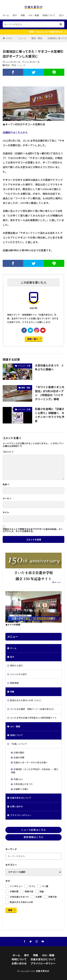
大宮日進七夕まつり (23, 784)
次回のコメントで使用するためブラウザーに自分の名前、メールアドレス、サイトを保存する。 (33, 530)
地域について (49, 15)
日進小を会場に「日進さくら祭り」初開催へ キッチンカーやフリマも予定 (50, 415)
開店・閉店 (37, 38)
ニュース (22, 38)
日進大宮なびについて (21, 798)
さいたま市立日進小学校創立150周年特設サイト (33, 718)
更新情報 (14, 683)
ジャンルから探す (18, 674)
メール (7, 499)
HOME (9, 38)
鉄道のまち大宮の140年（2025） (26, 700)
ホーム (6, 15)
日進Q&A (18, 779)
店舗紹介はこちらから (15, 132)
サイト (6, 513)
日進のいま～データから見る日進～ (31, 763)
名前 (6, 484)
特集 (23, 15)
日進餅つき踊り (21, 789)
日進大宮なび (43, 971)
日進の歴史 (19, 753)
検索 (10, 910)
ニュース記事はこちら (33, 830)
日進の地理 (19, 758)
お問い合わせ (16, 807)
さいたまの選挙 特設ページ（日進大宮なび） (33, 709)
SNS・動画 (34, 15)
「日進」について (19, 744)
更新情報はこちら (34, 837)
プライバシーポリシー (21, 815)
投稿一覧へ (33, 339)
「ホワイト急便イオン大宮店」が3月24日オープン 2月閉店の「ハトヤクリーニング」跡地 (50, 393)
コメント (8, 452)
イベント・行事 (24, 366)
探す (15, 15)
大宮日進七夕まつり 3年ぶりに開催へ (49, 367)
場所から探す (16, 666)
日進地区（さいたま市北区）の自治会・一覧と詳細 (35, 771)
